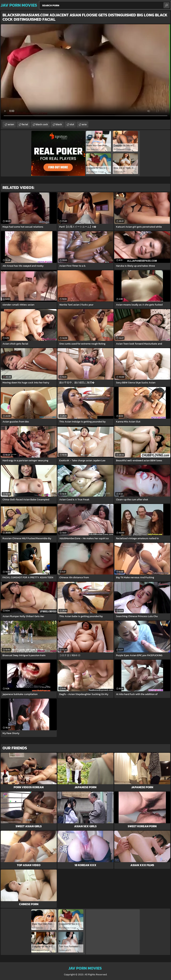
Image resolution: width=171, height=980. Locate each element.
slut (72, 124)
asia (84, 124)
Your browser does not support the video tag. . (85, 72)
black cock (42, 124)
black (59, 124)
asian (11, 124)
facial (25, 124)
